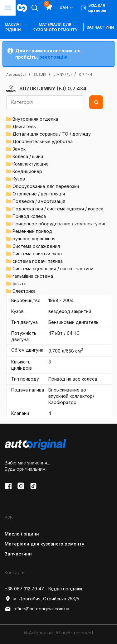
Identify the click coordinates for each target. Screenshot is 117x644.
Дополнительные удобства (43, 141)
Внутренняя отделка (35, 119)
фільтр (19, 284)
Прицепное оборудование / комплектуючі (59, 224)
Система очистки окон (37, 254)
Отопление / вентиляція (39, 194)
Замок (19, 149)
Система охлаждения (36, 246)
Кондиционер (27, 171)
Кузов (19, 179)
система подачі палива (38, 261)
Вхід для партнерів (94, 8)
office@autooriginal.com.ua (37, 609)
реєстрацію (53, 57)
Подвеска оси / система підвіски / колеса (58, 209)
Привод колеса (29, 216)
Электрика (24, 291)
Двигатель (24, 126)
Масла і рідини (22, 534)
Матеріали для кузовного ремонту (55, 27)
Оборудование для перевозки (46, 186)
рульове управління (34, 239)
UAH (67, 8)
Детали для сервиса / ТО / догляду (52, 134)
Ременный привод (32, 231)
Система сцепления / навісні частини (53, 269)
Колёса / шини (28, 156)
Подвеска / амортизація (39, 201)
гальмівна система (33, 276)
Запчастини (100, 27)
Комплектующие (31, 164)
